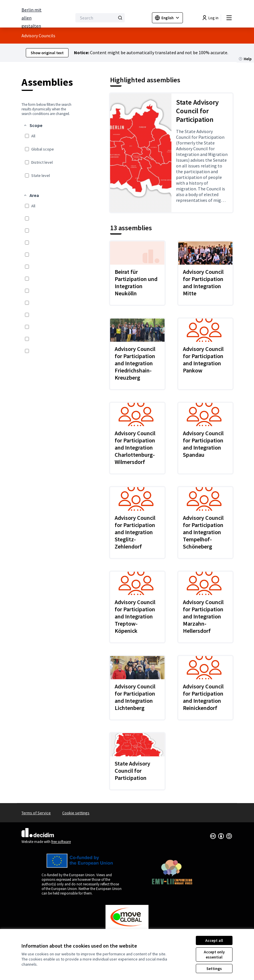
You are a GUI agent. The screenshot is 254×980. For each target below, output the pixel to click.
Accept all (214, 940)
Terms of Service (36, 813)
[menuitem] (47, 151)
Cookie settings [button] (76, 813)
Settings (214, 969)
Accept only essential (214, 954)
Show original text (47, 53)
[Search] (100, 18)
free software (61, 842)
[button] (33, 125)
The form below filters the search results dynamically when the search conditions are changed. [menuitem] (46, 109)
